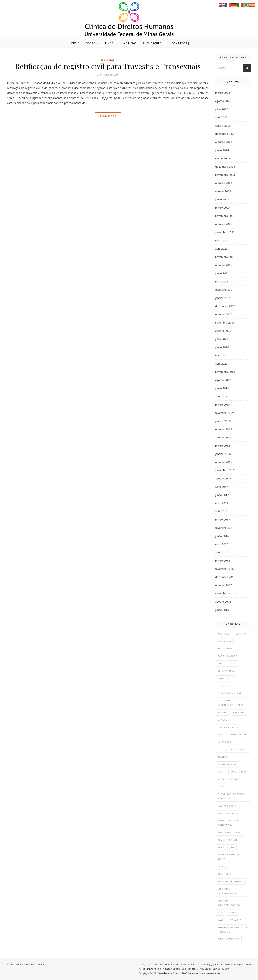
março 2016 (223, 560)
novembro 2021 (225, 257)
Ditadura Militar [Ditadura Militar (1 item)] (230, 693)
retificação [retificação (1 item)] (226, 847)
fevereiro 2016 (224, 569)
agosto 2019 (223, 380)
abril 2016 (221, 552)
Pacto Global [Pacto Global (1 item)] (227, 806)
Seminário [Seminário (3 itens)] (225, 874)
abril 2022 (221, 249)
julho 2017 (222, 487)
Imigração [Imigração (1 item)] (225, 742)
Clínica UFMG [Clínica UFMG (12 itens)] (227, 671)
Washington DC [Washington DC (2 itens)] (228, 939)
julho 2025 (222, 109)
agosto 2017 (223, 478)
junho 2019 (222, 388)
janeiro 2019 (223, 421)
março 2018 (223, 446)
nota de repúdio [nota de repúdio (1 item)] (229, 779)
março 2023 (223, 208)
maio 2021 (222, 281)
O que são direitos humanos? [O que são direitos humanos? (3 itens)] (231, 796)
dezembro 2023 (225, 166)
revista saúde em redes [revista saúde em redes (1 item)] (230, 857)
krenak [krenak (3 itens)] (223, 757)
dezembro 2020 (225, 306)
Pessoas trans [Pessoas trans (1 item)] (228, 813)
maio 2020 (222, 355)
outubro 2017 (224, 462)
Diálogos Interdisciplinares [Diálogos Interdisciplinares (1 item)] (231, 703)
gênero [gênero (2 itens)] (223, 720)
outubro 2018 (224, 429)
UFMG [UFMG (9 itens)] (233, 912)
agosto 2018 (223, 437)
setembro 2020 (225, 322)
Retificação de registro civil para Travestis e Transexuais (108, 66)
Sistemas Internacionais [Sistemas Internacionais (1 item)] (228, 891)
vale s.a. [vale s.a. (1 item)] (236, 920)
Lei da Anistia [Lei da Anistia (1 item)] (227, 764)
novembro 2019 (225, 372)
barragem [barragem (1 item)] (224, 641)
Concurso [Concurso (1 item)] (225, 678)
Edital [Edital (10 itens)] (222, 712)
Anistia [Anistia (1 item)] (242, 634)
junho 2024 (222, 150)
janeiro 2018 (223, 454)
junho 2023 (222, 199)
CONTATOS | (181, 43)
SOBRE (91, 43)
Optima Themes (36, 964)
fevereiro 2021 (224, 290)
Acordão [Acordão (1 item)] (224, 634)
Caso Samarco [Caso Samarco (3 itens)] (228, 656)
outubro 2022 (224, 224)
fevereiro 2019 (224, 413)
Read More (108, 116)
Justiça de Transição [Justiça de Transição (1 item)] (233, 750)
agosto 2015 (223, 602)
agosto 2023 (223, 191)
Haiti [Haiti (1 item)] (221, 735)
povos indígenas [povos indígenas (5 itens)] (229, 833)
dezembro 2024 (225, 134)
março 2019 (223, 405)
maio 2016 (222, 544)
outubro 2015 (224, 585)
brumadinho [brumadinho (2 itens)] (226, 649)
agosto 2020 (223, 331)
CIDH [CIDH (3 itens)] (233, 663)
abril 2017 (221, 511)
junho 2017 (222, 495)
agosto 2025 (223, 101)
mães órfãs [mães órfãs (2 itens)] (239, 772)
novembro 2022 (225, 216)
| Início (74, 43)
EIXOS (109, 43)
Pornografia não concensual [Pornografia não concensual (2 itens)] (230, 823)
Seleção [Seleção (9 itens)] (223, 867)
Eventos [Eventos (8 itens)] (239, 712)
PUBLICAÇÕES (152, 43)
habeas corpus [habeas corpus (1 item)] (228, 727)
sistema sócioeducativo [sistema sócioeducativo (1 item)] (229, 903)
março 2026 (223, 93)
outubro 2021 (224, 265)
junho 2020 (222, 347)
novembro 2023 (225, 175)
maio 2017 (222, 503)
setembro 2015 (225, 593)
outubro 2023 (224, 183)
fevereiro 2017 (224, 528)
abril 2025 (221, 117)
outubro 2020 (224, 314)
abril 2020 (221, 363)
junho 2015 (222, 610)
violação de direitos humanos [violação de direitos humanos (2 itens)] (233, 930)
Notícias (108, 60)
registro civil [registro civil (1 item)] (228, 840)
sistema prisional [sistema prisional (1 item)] (230, 881)
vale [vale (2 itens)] (221, 920)
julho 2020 (222, 339)
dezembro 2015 (225, 577)
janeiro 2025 (223, 125)
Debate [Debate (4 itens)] (223, 686)
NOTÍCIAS (130, 43)
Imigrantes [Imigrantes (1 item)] (239, 735)
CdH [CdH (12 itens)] (220, 663)
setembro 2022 (225, 232)
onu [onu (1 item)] (220, 786)
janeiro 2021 (223, 298)
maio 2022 (222, 240)
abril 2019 (221, 396)
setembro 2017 (225, 470)
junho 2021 (222, 273)
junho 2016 (222, 536)
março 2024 (223, 158)
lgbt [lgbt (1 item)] (221, 772)
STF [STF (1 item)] (220, 912)
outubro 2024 (224, 142)
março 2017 (223, 519)
